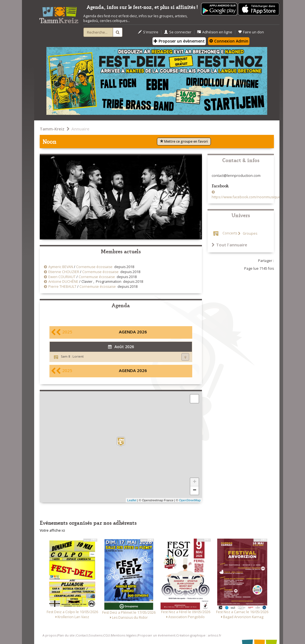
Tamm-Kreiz (52, 129)
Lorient (78, 356)
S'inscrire (148, 32)
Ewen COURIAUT (62, 277)
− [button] (195, 491)
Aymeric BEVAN (61, 267)
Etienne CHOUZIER (64, 272)
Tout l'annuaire (229, 245)
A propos (49, 635)
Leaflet (132, 500)
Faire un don (251, 32)
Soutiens (96, 635)
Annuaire (80, 129)
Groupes (250, 233)
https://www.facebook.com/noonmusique (246, 197)
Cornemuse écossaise (94, 267)
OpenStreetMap (190, 500)
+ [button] (195, 482)
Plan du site (66, 635)
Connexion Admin (229, 41)
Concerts (230, 233)
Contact (82, 635)
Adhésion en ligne (215, 32)
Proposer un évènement (179, 41)
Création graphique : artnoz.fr (199, 635)
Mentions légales (124, 635)
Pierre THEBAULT (62, 287)
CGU (107, 635)
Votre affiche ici (52, 530)
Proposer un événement (157, 635)
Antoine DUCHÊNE (63, 282)
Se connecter (178, 32)
